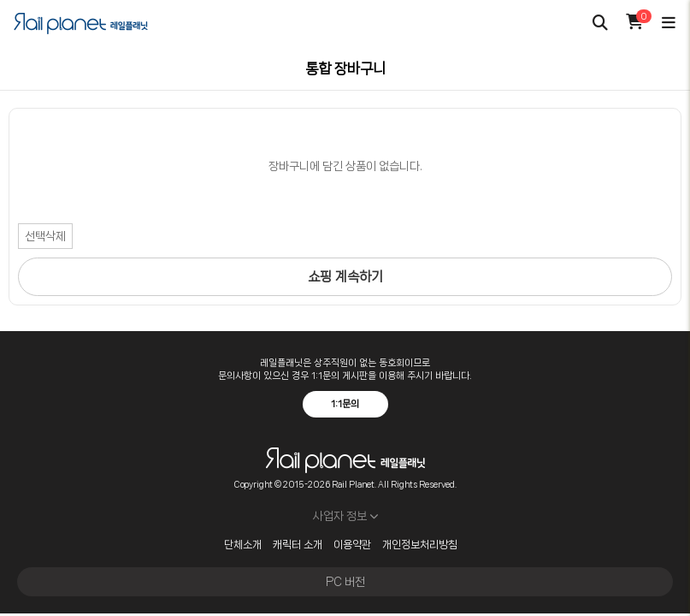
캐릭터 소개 (298, 545)
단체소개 (243, 545)
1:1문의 (345, 404)
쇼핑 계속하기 (345, 277)
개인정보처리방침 (420, 545)
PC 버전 (345, 582)
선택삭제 (45, 236)
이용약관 (352, 545)
